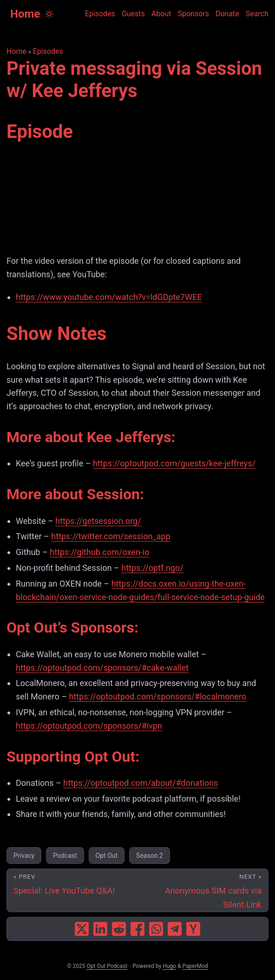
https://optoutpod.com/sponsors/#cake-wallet (102, 668)
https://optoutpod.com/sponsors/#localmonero (157, 696)
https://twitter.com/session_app (111, 536)
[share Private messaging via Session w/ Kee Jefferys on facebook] (137, 929)
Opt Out (107, 856)
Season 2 (150, 856)
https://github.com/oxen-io (99, 552)
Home (25, 14)
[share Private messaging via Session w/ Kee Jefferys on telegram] (175, 929)
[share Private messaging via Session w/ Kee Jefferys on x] (82, 929)
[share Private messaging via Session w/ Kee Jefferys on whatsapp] (156, 929)
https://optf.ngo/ (152, 568)
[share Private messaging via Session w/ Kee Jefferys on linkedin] (100, 929)
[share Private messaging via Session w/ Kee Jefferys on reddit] (119, 929)
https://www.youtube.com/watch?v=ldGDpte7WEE (109, 297)
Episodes (48, 51)
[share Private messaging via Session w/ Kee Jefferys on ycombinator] (193, 929)
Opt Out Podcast (107, 966)
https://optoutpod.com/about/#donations (141, 783)
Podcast (65, 856)
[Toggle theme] (49, 14)
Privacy (24, 856)
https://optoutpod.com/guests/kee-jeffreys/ (174, 463)
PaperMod (195, 966)
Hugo (169, 966)
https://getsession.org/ (98, 521)
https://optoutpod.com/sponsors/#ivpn (89, 726)
